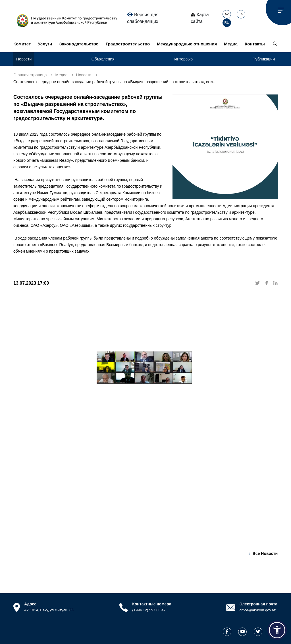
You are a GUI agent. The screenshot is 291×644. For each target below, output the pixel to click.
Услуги (45, 44)
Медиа (231, 44)
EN (241, 14)
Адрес (30, 604)
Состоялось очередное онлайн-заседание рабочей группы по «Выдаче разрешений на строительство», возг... (115, 82)
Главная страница (30, 75)
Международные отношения (187, 44)
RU (227, 23)
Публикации (264, 59)
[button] (277, 630)
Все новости (265, 553)
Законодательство (79, 44)
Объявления (103, 59)
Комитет (22, 44)
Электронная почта (258, 604)
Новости (24, 59)
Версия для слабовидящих (143, 18)
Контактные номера (152, 604)
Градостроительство (128, 44)
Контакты (255, 44)
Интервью (183, 59)
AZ (227, 14)
